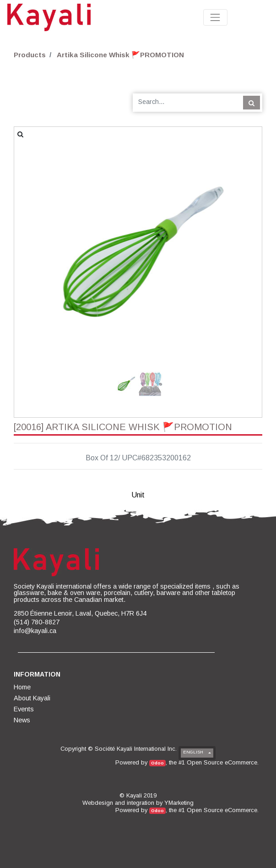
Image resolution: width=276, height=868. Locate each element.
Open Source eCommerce (222, 762)
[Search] (252, 103)
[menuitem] (23, 687)
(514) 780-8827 (37, 622)
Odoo (157, 763)
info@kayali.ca (35, 631)
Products (30, 55)
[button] (33, 222)
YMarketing (179, 803)
